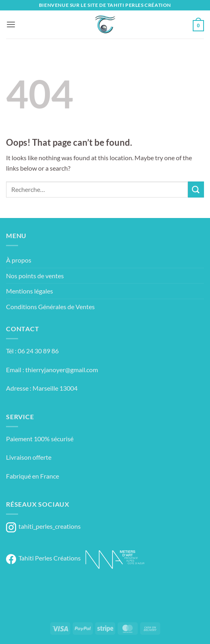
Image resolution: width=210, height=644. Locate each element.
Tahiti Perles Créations (43, 558)
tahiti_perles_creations (43, 526)
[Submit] (196, 189)
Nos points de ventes (35, 276)
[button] (11, 24)
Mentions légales (30, 291)
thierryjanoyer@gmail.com (62, 370)
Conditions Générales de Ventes (50, 307)
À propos (19, 260)
